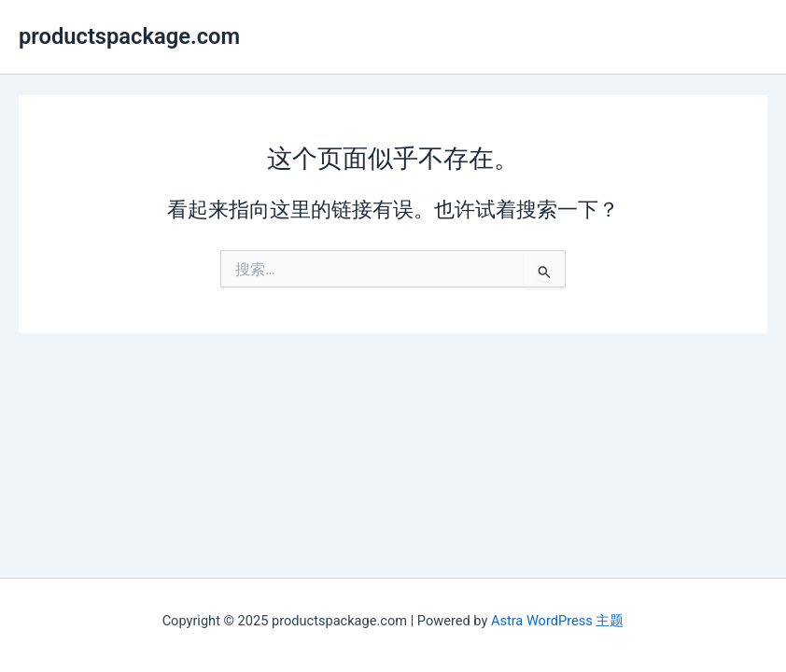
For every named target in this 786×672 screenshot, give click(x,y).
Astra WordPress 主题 (557, 621)
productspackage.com (129, 36)
